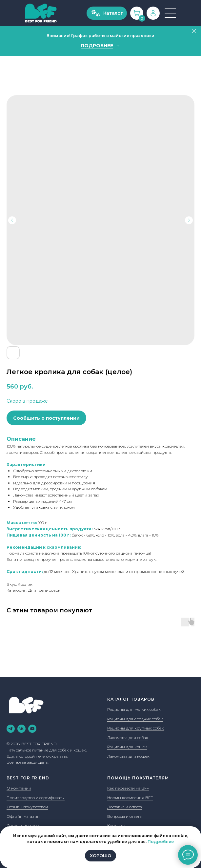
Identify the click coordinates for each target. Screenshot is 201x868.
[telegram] (11, 729)
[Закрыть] (194, 31)
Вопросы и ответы (125, 816)
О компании (19, 788)
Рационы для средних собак (135, 719)
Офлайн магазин (23, 816)
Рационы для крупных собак (136, 728)
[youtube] (32, 729)
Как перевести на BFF (128, 788)
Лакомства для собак (128, 738)
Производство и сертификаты (36, 798)
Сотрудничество (23, 826)
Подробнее (161, 842)
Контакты (116, 826)
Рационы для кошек (127, 747)
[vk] (21, 729)
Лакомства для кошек (128, 756)
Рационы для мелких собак (134, 709)
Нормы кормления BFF (130, 798)
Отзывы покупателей (27, 807)
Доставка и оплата (125, 807)
